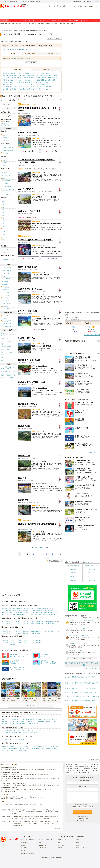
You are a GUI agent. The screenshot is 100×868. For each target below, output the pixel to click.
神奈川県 (82, 665)
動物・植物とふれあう (24, 730)
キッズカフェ (41, 87)
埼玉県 (86, 663)
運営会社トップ (62, 840)
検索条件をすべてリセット (55, 38)
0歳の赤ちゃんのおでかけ (74, 565)
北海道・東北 (4, 24)
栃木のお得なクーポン (7, 779)
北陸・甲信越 (41, 24)
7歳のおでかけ (91, 576)
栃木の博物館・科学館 (37, 785)
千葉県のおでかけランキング (47, 722)
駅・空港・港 (7, 89)
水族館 (47, 73)
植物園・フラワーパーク (10, 75)
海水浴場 (21, 82)
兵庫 (56, 24)
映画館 (54, 80)
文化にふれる (46, 730)
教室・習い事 (41, 84)
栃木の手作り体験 (15, 774)
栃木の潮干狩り (38, 790)
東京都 (96, 663)
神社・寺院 (18, 80)
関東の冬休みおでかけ (9, 621)
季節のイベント (5, 350)
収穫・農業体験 (17, 732)
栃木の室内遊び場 (18, 785)
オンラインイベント (28, 21)
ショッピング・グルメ (7, 341)
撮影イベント (4, 344)
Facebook (23, 850)
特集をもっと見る (95, 452)
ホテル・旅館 (37, 82)
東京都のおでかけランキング (11, 724)
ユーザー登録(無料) (88, 2)
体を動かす (26, 732)
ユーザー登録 (5, 804)
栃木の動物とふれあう (26, 774)
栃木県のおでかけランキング (50, 720)
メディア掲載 (42, 848)
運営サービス (61, 845)
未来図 (78, 843)
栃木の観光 (53, 769)
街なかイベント (5, 355)
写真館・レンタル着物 (19, 89)
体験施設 (50, 78)
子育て (86, 21)
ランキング (43, 21)
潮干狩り (20, 78)
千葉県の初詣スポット (9, 633)
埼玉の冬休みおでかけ (9, 623)
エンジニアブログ (62, 850)
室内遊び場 (6, 73)
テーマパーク (20, 73)
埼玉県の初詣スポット (51, 631)
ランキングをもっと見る (93, 669)
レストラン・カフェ (21, 84)
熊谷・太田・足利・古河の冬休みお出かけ (14, 612)
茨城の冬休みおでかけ (23, 621)
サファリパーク (35, 73)
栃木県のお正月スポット (25, 640)
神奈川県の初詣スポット (38, 633)
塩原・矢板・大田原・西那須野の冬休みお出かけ (43, 612)
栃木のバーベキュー (22, 769)
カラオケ (21, 87)
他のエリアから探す (31, 63)
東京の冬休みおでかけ (37, 623)
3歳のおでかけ (91, 569)
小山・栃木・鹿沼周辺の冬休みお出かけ (45, 610)
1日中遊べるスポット (95, 6)
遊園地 (13, 73)
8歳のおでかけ (74, 580)
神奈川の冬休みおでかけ (52, 623)
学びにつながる (36, 730)
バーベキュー (31, 75)
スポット (5, 21)
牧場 (42, 73)
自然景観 (42, 75)
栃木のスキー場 (15, 790)
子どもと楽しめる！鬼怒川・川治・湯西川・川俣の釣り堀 (82, 697)
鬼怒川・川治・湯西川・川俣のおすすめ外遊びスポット (82, 701)
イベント (14, 21)
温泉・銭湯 (29, 82)
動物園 (27, 73)
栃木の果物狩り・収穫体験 (8, 791)
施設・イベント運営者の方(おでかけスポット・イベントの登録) (26, 804)
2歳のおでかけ (74, 569)
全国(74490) (6, 49)
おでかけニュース (73, 21)
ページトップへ (94, 760)
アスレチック (27, 80)
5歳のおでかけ (91, 573)
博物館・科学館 (29, 78)
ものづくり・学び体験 (7, 352)
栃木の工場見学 (5, 774)
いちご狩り (6, 78)
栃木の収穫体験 (37, 774)
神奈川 (21, 24)
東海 (32, 24)
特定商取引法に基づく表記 (27, 853)
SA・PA (49, 87)
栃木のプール (45, 769)
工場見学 (44, 78)
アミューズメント (31, 87)
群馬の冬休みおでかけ (51, 621)
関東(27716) (15, 49)
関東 (14, 24)
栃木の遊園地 (5, 769)
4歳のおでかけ (74, 573)
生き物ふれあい (5, 339)
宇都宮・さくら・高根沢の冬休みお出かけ (39, 608)
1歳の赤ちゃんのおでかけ (91, 565)
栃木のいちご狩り (48, 790)
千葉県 (91, 663)
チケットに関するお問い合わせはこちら (82, 816)
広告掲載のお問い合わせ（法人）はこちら (82, 807)
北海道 (10, 24)
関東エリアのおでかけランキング (12, 720)
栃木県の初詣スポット (23, 631)
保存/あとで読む (76, 2)
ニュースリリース (25, 848)
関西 (48, 24)
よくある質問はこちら (82, 818)
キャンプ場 (22, 75)
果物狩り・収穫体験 (52, 75)
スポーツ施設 (36, 80)
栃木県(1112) (24, 49)
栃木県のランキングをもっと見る (82, 659)
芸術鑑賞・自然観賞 (6, 347)
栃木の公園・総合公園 (52, 779)
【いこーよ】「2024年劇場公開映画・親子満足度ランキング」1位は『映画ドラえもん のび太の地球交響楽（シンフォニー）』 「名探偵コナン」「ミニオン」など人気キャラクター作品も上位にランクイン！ (35, 823)
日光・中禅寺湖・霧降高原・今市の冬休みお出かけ (17, 610)
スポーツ (3, 336)
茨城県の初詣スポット (9, 631)
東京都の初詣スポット (23, 633)
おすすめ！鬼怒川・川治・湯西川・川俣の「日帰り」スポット (82, 678)
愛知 (34, 24)
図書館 (10, 82)
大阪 (51, 24)
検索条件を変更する (54, 561)
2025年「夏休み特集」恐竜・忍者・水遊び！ (7, 368)
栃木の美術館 (48, 785)
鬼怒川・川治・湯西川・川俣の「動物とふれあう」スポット (82, 684)
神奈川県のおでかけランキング (29, 724)
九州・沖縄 (70, 24)
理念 (59, 843)
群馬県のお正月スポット (40, 640)
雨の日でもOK (75, 6)
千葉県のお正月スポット (25, 642)
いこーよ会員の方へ (82, 821)
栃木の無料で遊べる (19, 779)
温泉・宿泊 (34, 732)
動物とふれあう (84, 6)
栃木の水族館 (55, 785)
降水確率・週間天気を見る (92, 335)
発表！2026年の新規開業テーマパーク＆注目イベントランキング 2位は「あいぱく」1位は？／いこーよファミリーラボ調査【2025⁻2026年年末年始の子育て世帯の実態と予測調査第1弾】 (35, 812)
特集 (95, 21)
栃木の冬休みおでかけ (37, 621)
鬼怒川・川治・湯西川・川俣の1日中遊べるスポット (81, 693)
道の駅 (48, 84)
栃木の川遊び (5, 780)
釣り (37, 75)
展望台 (56, 78)
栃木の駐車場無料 (30, 779)
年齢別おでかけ (57, 21)
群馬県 (81, 663)
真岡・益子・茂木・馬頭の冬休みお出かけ (43, 614)
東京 (17, 24)
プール (15, 82)
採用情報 (60, 848)
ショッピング (32, 84)
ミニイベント (4, 358)
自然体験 (3, 333)
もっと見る (58, 828)
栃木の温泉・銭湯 (6, 790)
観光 (53, 84)
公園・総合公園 (46, 80)
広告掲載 (23, 845)
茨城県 (71, 663)
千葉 (24, 24)
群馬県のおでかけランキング (11, 722)
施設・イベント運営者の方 (27, 840)
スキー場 (45, 82)
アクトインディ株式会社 (77, 837)
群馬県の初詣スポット (37, 631)
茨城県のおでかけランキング (31, 720)
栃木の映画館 (27, 785)
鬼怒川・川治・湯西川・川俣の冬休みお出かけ (16, 614)
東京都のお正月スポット (40, 642)
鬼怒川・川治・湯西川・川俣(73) (21, 58)
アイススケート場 (8, 84)
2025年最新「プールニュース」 (8, 372)
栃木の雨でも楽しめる (7, 785)
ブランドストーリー (81, 840)
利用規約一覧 (24, 843)
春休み (69, 6)
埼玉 (27, 24)
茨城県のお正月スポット (9, 640)
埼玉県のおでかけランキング (29, 722)
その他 (46, 89)
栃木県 (76, 663)
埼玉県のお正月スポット (9, 642)
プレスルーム (42, 845)
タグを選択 (8, 116)
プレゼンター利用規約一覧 (46, 840)
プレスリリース (80, 848)
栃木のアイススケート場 (27, 790)
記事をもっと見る (31, 706)
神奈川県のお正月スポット (10, 644)
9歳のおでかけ (91, 580)
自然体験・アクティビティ (34, 89)
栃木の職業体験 (46, 774)
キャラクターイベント (7, 360)
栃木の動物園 (13, 769)
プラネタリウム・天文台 (10, 87)
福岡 (75, 24)
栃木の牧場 (38, 769)
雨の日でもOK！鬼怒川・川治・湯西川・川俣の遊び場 (81, 689)
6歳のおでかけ (74, 576)
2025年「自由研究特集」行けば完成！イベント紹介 (8, 377)
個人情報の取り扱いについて (82, 805)
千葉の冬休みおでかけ (23, 623)
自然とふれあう (7, 732)
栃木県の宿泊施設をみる (40, 548)
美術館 (5, 80)
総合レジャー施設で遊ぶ (9, 730)
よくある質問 (42, 843)
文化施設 (11, 80)
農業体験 (13, 78)
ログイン (97, 2)
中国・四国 (62, 24)
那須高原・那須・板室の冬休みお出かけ (14, 608)
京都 (53, 24)
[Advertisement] (40, 448)
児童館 (5, 82)
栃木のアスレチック (40, 779)
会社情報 (78, 845)
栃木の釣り (31, 769)
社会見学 (37, 78)
